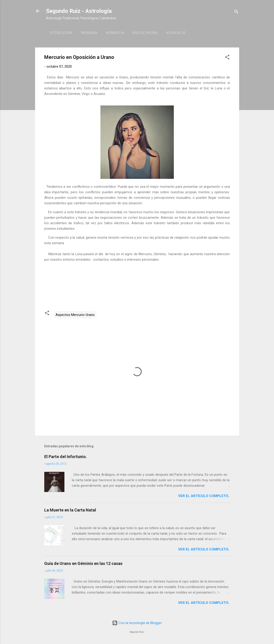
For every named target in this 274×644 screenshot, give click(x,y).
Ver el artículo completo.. (204, 496)
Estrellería (61, 33)
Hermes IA (115, 33)
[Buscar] (236, 12)
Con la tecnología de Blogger (137, 623)
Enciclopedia (145, 33)
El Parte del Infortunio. (66, 457)
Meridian (89, 33)
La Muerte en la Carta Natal (70, 510)
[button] (227, 58)
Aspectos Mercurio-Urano (75, 315)
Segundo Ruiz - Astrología (79, 11)
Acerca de (176, 33)
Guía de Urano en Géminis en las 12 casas (83, 563)
